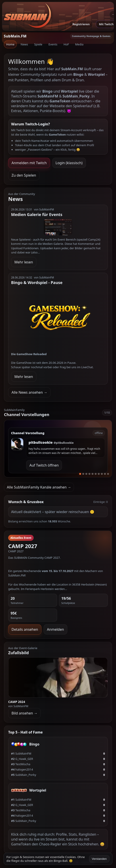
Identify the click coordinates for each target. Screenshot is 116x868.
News (24, 44)
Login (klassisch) (69, 163)
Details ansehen (25, 629)
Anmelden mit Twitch (29, 163)
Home (10, 44)
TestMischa (21, 764)
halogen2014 (22, 769)
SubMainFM (21, 753)
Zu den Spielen (24, 175)
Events (53, 44)
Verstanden (99, 859)
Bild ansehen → (24, 713)
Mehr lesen (24, 262)
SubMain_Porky (24, 775)
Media (79, 44)
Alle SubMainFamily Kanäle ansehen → (39, 487)
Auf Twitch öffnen (44, 465)
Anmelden (55, 629)
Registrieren (81, 24)
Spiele (38, 44)
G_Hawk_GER (22, 759)
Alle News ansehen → (29, 392)
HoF (66, 44)
